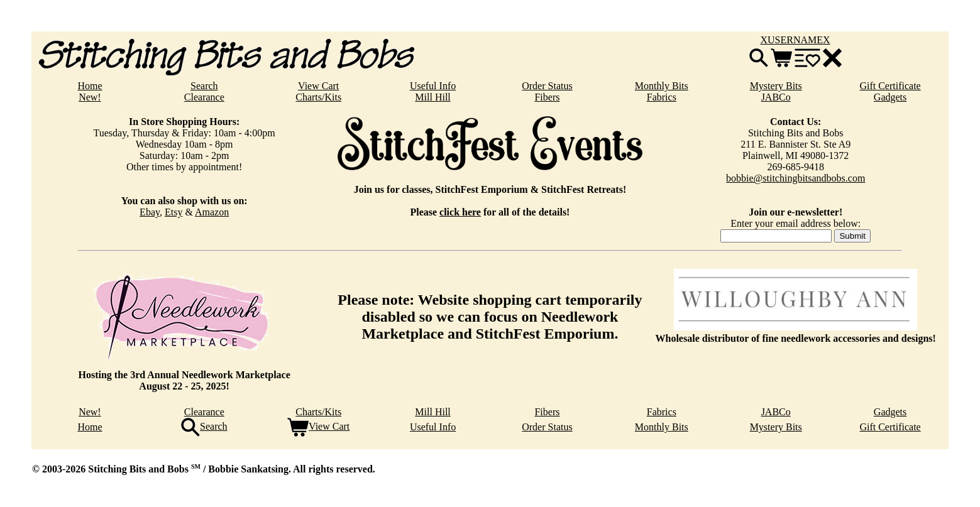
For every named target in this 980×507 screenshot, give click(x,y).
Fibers (547, 97)
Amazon (212, 212)
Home (90, 86)
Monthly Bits (662, 86)
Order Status (547, 86)
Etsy (173, 212)
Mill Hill (432, 97)
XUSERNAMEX (795, 40)
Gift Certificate (890, 86)
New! (90, 97)
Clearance (204, 97)
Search (204, 86)
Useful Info (433, 86)
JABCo (776, 97)
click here (460, 212)
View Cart (318, 86)
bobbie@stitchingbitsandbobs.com (796, 178)
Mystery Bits (776, 86)
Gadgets (890, 97)
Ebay (150, 212)
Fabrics (662, 97)
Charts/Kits (318, 97)
